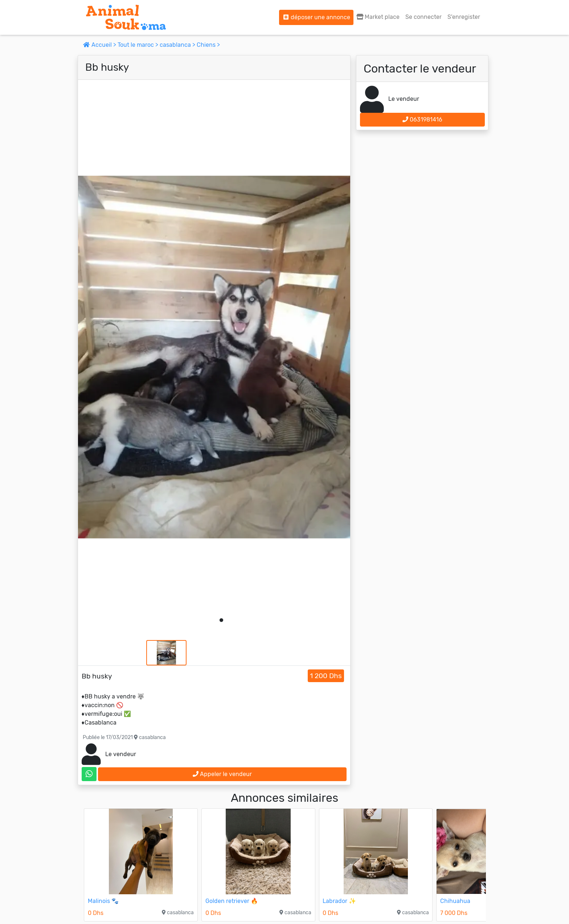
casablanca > (178, 45)
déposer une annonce (316, 17)
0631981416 (422, 119)
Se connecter (423, 17)
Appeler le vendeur (222, 774)
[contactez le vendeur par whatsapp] (89, 774)
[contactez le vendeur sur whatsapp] (89, 774)
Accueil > (100, 45)
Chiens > (208, 45)
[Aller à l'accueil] (126, 17)
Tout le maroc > (139, 45)
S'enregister (464, 17)
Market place (378, 17)
